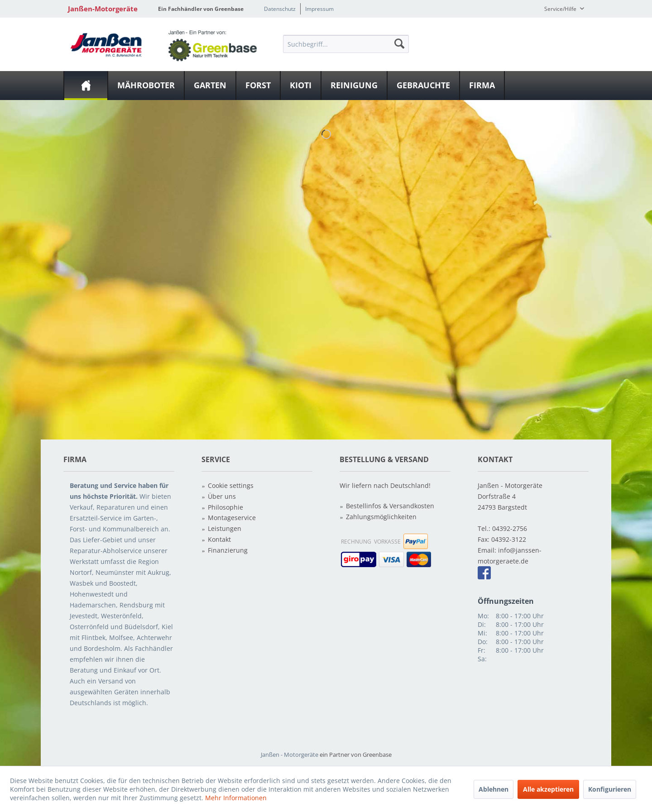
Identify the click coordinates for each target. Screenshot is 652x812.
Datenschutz (280, 9)
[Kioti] (301, 86)
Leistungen (225, 528)
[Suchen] (399, 43)
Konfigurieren (610, 789)
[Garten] (210, 86)
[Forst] (258, 86)
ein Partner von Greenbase (356, 755)
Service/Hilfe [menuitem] (561, 9)
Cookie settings (231, 485)
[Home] (86, 86)
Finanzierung (228, 550)
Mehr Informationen (236, 798)
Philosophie (225, 507)
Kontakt (219, 539)
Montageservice (232, 518)
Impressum (319, 9)
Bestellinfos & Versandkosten (390, 506)
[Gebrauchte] (423, 86)
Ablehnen (494, 789)
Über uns (222, 496)
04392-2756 (510, 528)
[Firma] (482, 86)
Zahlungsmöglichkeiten (381, 517)
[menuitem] (346, 43)
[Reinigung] (354, 86)
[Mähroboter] (146, 86)
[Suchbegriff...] (346, 44)
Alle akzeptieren (548, 789)
